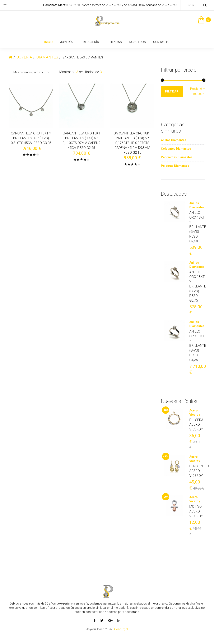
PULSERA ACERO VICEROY (196, 425)
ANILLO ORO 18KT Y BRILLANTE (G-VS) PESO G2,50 (198, 227)
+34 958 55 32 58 (69, 5)
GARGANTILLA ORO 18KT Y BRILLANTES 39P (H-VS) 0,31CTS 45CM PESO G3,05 (31, 138)
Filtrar (172, 91)
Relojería (92, 42)
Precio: (195, 89)
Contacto (161, 42)
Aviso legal (121, 629)
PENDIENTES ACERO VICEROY (199, 471)
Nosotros (138, 42)
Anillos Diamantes (174, 140)
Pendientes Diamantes (177, 157)
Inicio (48, 42)
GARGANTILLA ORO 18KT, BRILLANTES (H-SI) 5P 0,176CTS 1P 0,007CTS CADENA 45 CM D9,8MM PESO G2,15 (132, 143)
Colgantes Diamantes (176, 149)
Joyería (68, 42)
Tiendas (116, 42)
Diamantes (47, 57)
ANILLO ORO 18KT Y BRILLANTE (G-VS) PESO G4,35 (198, 346)
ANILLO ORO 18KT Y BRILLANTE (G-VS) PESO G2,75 (198, 286)
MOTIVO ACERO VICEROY (196, 511)
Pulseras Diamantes (175, 166)
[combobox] (31, 72)
